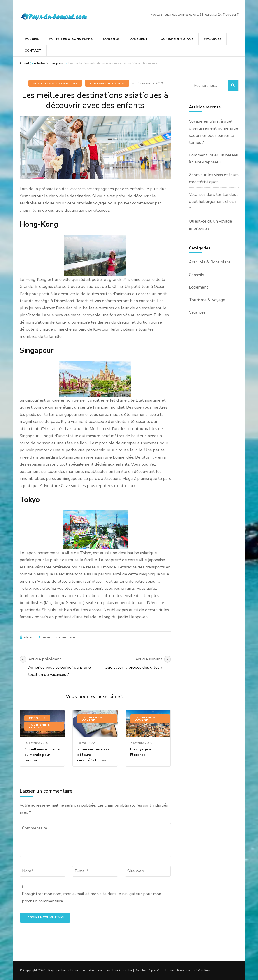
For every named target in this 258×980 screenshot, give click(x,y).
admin (28, 637)
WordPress (204, 970)
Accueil (32, 39)
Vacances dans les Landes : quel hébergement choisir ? (213, 202)
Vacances (213, 39)
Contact (33, 51)
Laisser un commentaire (58, 637)
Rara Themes (167, 970)
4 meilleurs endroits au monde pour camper (42, 755)
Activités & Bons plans (71, 39)
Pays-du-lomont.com (63, 970)
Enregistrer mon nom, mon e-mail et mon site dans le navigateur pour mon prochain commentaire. (92, 897)
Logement (139, 39)
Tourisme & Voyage (176, 39)
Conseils (111, 39)
